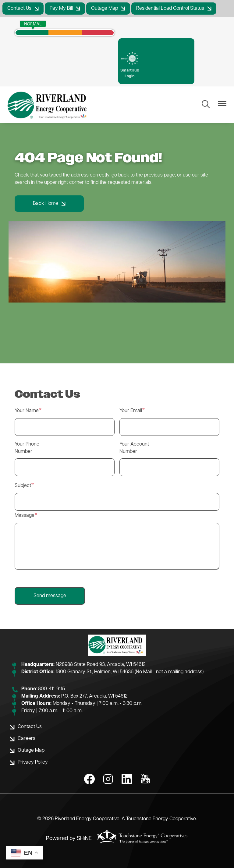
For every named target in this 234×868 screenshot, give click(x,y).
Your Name (27, 411)
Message (25, 516)
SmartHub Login (130, 65)
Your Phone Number (27, 448)
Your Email (131, 411)
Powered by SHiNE (69, 839)
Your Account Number (134, 448)
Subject (23, 486)
